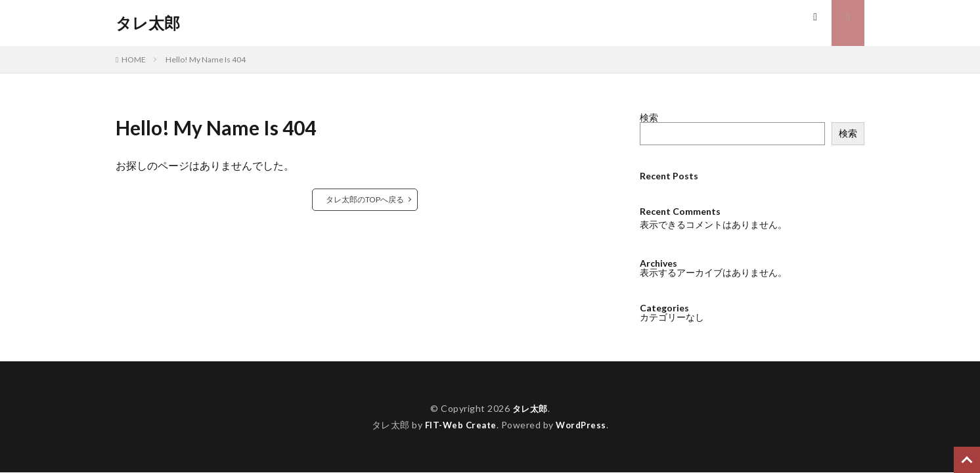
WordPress (583, 425)
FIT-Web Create (459, 425)
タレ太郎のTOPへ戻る (365, 199)
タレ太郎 (148, 23)
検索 (649, 117)
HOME (134, 59)
